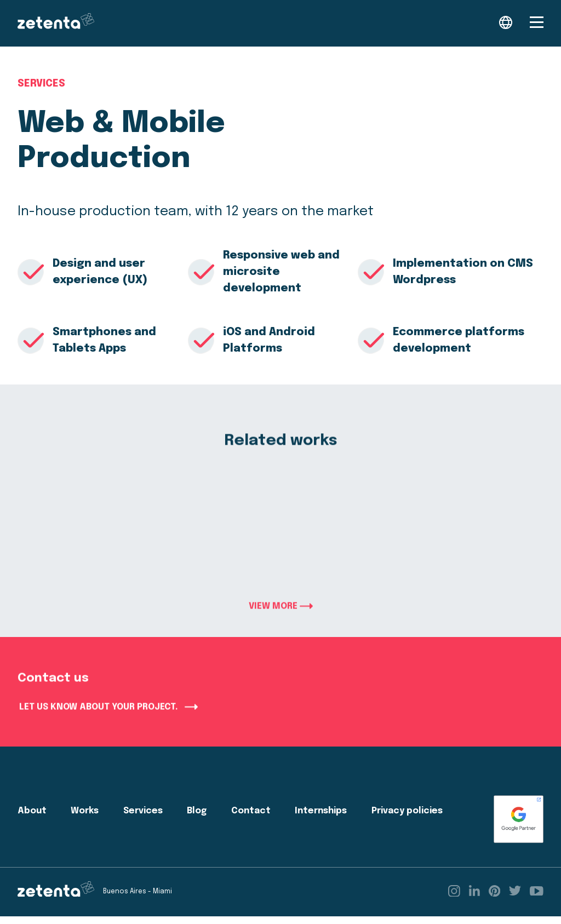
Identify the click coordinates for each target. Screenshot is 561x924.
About (32, 819)
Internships (321, 819)
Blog (197, 819)
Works (85, 819)
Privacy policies (407, 819)
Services (41, 84)
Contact (251, 819)
